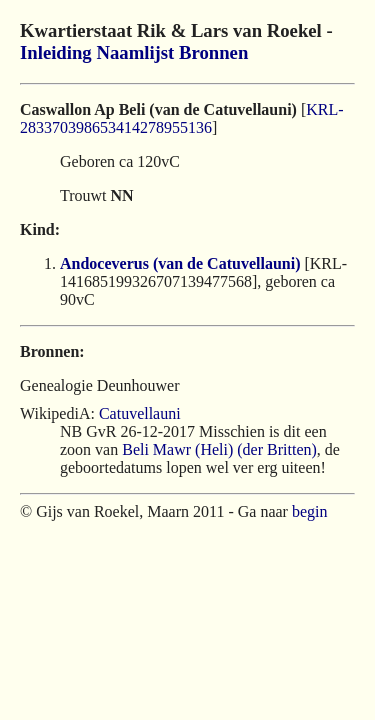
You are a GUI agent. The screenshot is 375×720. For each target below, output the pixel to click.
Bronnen (213, 52)
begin (310, 511)
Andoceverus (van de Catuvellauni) (180, 263)
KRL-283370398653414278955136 (182, 118)
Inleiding (56, 52)
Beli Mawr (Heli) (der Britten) (219, 449)
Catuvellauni (140, 413)
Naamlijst (135, 52)
